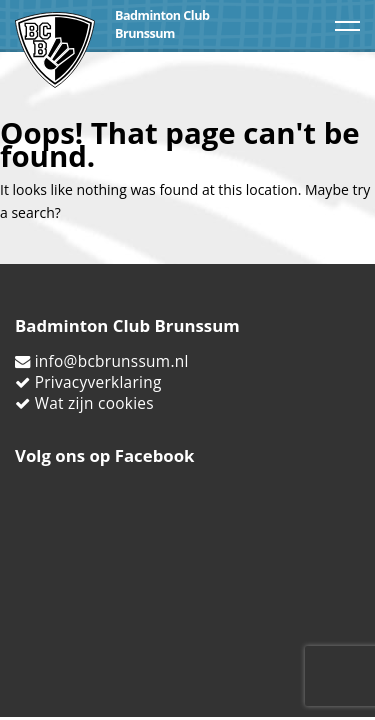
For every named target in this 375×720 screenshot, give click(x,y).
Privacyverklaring (98, 382)
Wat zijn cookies (94, 403)
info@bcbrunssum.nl (112, 361)
